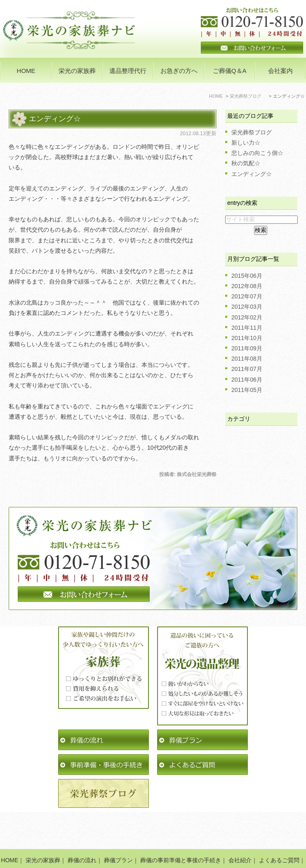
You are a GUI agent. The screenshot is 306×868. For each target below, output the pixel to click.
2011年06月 (247, 380)
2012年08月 (247, 286)
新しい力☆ (246, 143)
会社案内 (280, 71)
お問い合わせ (171, 846)
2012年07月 (247, 296)
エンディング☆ (55, 119)
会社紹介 (240, 835)
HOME (26, 71)
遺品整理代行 (128, 71)
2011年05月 (247, 390)
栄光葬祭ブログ (252, 132)
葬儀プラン (118, 835)
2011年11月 (247, 328)
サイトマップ (213, 846)
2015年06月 (247, 276)
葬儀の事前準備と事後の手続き (181, 835)
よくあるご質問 (279, 835)
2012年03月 (247, 307)
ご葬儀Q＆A (230, 71)
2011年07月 (247, 369)
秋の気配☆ (246, 163)
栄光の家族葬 (43, 835)
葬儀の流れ (82, 835)
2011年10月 (247, 338)
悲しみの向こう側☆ (257, 153)
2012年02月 (247, 317)
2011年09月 (247, 348)
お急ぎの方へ (179, 71)
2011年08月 (247, 359)
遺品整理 (87, 846)
